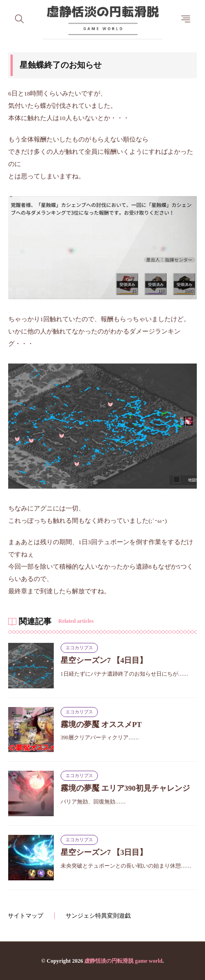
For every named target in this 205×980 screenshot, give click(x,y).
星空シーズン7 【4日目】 (104, 660)
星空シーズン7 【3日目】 (104, 852)
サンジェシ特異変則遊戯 (98, 916)
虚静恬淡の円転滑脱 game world (123, 961)
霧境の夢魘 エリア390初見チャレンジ (125, 788)
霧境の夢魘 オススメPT (101, 725)
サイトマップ (26, 916)
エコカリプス (79, 648)
